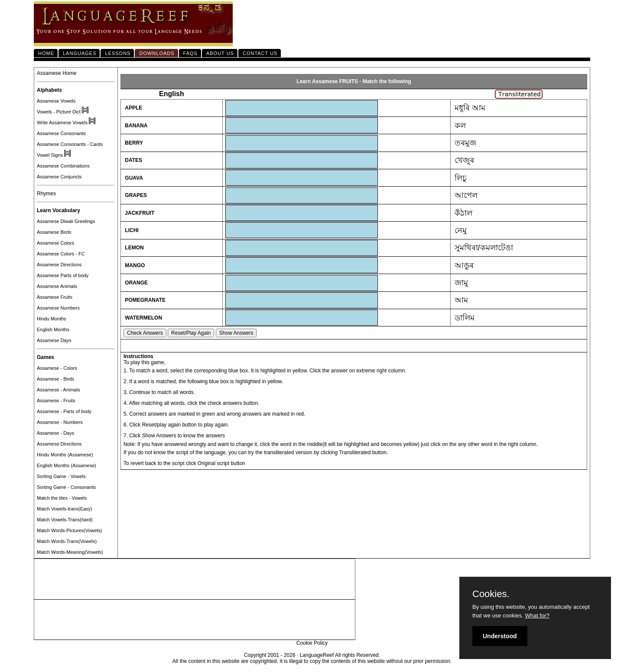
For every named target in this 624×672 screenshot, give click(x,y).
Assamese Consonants (61, 133)
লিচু (461, 178)
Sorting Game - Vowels (61, 476)
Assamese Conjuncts (59, 177)
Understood (500, 636)
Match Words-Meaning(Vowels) (70, 552)
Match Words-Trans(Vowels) (67, 541)
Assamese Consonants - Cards (70, 144)
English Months (53, 330)
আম (461, 300)
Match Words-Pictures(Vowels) (69, 530)
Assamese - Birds (55, 379)
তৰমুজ (465, 143)
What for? (537, 615)
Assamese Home (57, 73)
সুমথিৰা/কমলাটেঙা (484, 248)
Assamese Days (54, 340)
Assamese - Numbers (60, 422)
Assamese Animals (57, 286)
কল (460, 126)
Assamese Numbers (58, 308)
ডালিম (465, 318)
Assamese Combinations (63, 166)
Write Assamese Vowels (62, 123)
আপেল (466, 195)
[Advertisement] (195, 579)
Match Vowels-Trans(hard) (65, 520)
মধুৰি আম (470, 108)
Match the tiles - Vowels (62, 498)
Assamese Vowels (56, 101)
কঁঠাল (463, 213)
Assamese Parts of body (63, 275)
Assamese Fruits (55, 297)
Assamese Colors (55, 243)
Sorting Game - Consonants (66, 487)
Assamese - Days (55, 433)
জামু (461, 283)
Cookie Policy (312, 643)
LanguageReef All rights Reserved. (340, 655)
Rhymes (46, 194)
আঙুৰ (464, 265)
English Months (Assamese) (67, 465)
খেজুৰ (464, 160)
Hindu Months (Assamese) (65, 455)
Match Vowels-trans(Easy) (65, 509)
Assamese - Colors (57, 368)
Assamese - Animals (58, 390)
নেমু (461, 230)
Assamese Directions (59, 265)
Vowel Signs (50, 155)
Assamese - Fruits (56, 401)
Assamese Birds (54, 232)
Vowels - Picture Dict (59, 112)
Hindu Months (52, 319)
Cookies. (491, 594)
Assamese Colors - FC (61, 254)
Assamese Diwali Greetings (66, 221)
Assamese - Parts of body (64, 411)
